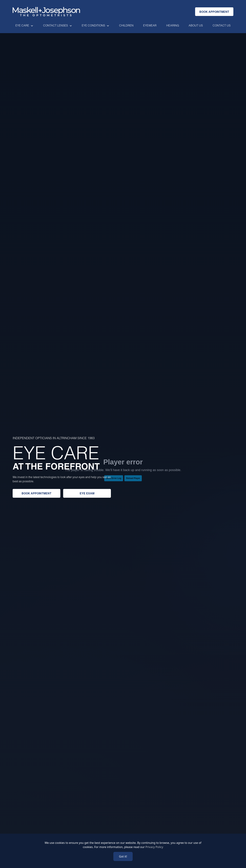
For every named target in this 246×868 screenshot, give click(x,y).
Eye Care (22, 25)
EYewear (150, 25)
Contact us (222, 25)
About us (196, 25)
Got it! (123, 856)
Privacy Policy (154, 847)
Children (126, 25)
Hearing (173, 25)
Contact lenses (56, 25)
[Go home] (46, 12)
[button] (24, 25)
